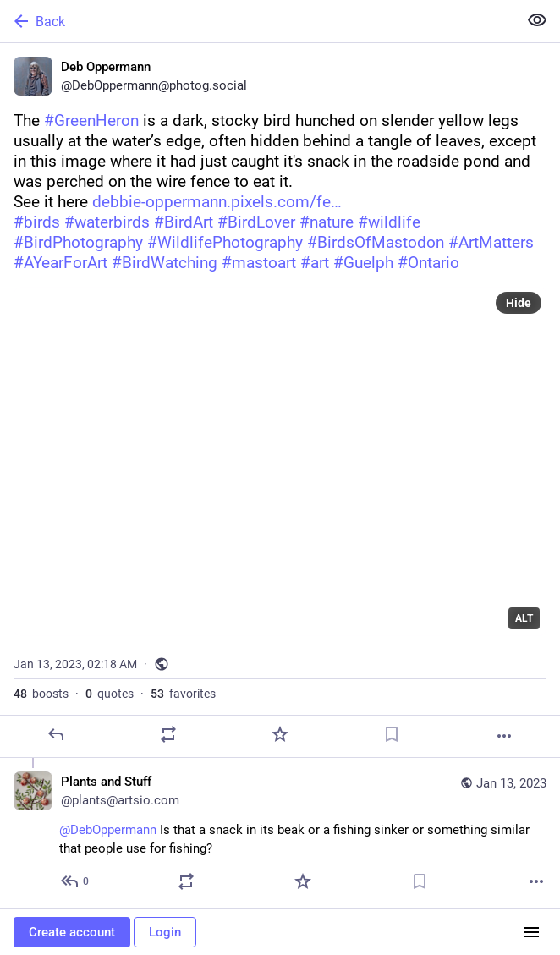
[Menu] (531, 932)
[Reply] (56, 734)
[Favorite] (280, 734)
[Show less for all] (537, 20)
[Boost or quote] (168, 734)
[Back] (257, 21)
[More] (504, 736)
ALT (524, 618)
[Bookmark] (392, 734)
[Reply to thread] (76, 881)
